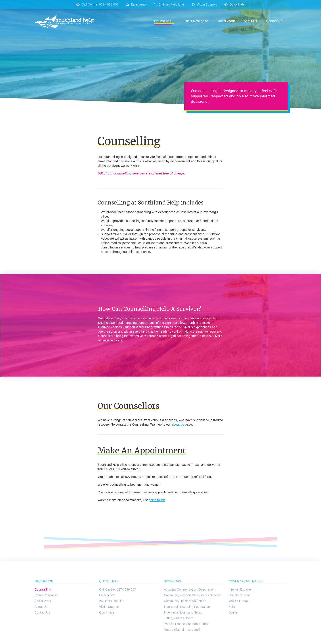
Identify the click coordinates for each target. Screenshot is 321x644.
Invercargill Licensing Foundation (187, 607)
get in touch (157, 500)
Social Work (226, 21)
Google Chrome (240, 595)
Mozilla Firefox (238, 601)
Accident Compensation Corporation (189, 589)
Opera (233, 612)
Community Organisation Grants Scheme (193, 595)
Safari (233, 607)
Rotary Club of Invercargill (182, 630)
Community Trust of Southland (185, 601)
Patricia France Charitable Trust (186, 624)
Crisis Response (196, 21)
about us (178, 424)
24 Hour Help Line (169, 4)
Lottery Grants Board (179, 618)
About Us (250, 21)
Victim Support (204, 4)
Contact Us (274, 21)
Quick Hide (235, 4)
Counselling (163, 21)
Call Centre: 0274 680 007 (97, 4)
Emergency (136, 4)
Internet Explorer (240, 589)
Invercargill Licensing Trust (183, 612)
